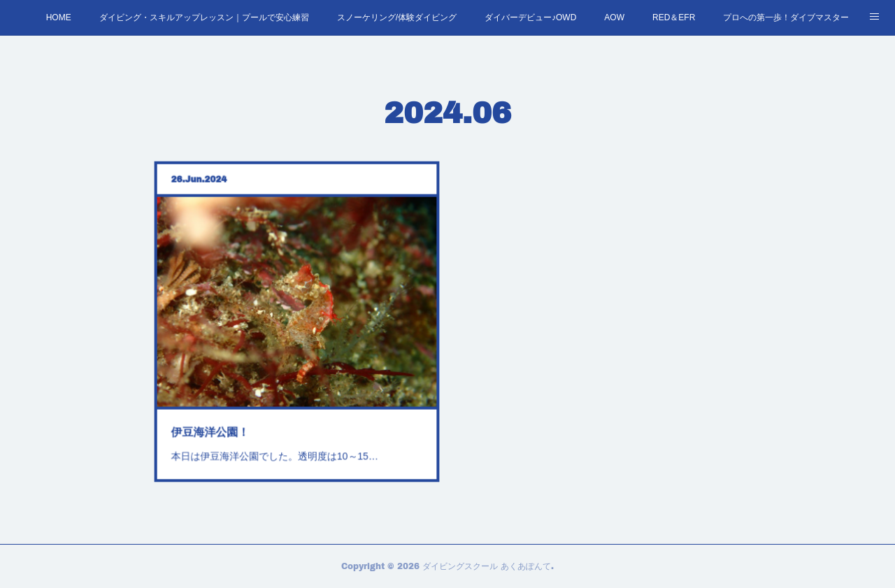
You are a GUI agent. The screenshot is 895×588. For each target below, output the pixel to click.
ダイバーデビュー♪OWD (530, 17)
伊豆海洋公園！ (215, 424)
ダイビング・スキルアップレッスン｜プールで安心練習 (204, 17)
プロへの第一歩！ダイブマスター (786, 17)
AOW (614, 17)
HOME (59, 17)
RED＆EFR (674, 17)
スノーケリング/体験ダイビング (397, 17)
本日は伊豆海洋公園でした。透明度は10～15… (276, 448)
